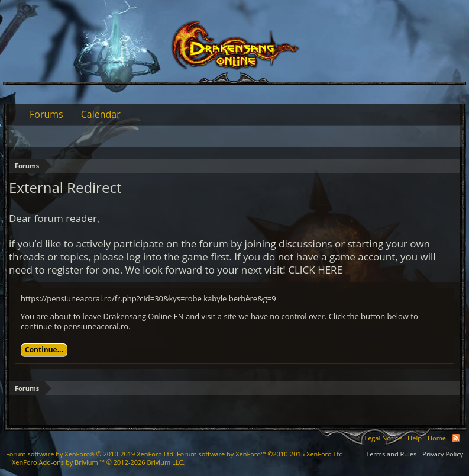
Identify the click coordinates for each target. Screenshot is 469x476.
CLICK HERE (315, 270)
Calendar (101, 114)
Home (437, 438)
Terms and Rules (391, 454)
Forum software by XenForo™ (261, 454)
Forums (46, 114)
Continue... (44, 350)
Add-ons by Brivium (98, 462)
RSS (456, 438)
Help (415, 438)
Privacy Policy (443, 454)
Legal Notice (383, 438)
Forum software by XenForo (90, 454)
